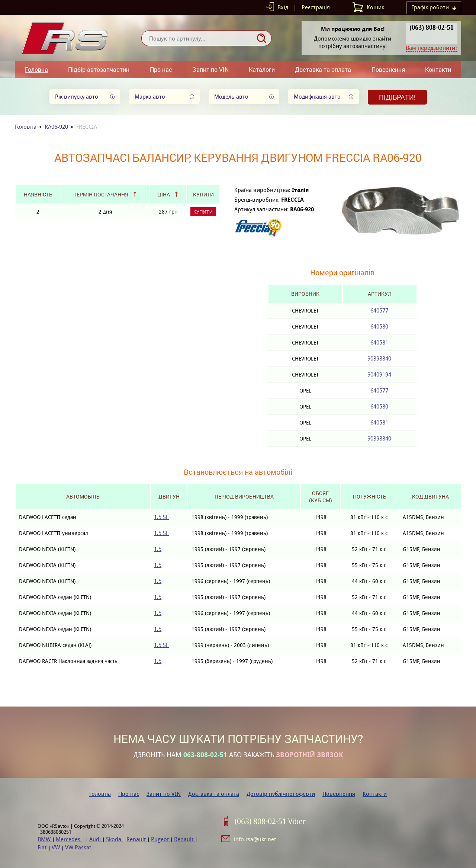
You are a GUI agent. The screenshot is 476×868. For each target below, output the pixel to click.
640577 (379, 310)
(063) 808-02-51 (431, 28)
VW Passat (78, 847)
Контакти (438, 69)
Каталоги (262, 69)
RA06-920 (56, 127)
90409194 (379, 374)
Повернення (388, 69)
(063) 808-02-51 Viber (270, 821)
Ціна (164, 194)
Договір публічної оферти (281, 794)
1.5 (158, 549)
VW (57, 847)
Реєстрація (316, 7)
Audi (96, 839)
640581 (379, 342)
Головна (36, 69)
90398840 (379, 358)
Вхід (283, 7)
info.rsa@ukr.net (255, 839)
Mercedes (69, 839)
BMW (45, 839)
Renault (137, 839)
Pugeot (161, 839)
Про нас (161, 69)
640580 (379, 326)
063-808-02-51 (205, 755)
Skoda (114, 839)
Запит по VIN (210, 69)
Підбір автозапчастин (99, 69)
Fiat (43, 847)
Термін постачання (101, 194)
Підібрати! (397, 97)
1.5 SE (161, 517)
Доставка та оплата (323, 69)
